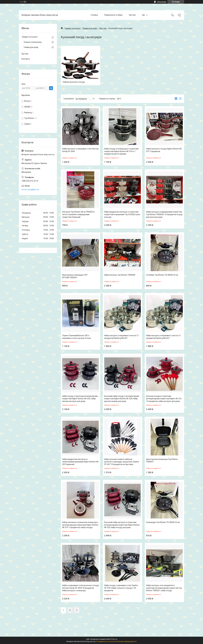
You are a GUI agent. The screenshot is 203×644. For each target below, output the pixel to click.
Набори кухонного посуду (74, 82)
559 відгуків (162, 2)
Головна (94, 15)
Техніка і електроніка (33, 42)
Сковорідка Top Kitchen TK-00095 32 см (163, 522)
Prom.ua (114, 639)
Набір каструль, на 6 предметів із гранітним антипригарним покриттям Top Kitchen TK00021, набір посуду (164, 588)
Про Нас (132, 15)
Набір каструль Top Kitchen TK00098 (120, 275)
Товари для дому (90, 28)
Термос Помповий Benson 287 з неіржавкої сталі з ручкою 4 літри (77, 337)
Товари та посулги (29, 37)
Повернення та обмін (113, 15)
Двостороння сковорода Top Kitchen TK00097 (162, 461)
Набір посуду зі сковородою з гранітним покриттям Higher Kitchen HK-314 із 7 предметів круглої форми (121, 151)
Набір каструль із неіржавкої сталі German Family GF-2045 (80, 150)
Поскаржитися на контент (106, 642)
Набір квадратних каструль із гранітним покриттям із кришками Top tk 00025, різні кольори (122, 214)
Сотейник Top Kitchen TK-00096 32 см (162, 275)
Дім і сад (103, 28)
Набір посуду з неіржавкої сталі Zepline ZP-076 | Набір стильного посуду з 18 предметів (121, 588)
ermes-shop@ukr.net (30, 190)
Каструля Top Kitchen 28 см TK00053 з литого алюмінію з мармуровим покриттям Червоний (78, 214)
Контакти (26, 59)
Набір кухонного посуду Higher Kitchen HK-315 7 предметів (164, 150)
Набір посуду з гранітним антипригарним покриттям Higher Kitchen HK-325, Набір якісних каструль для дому (80, 399)
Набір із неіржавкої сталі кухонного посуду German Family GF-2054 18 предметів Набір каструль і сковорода (81, 588)
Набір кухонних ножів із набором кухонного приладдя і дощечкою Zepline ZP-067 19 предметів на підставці (122, 462)
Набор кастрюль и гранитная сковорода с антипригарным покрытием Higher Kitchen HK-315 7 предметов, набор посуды (80, 525)
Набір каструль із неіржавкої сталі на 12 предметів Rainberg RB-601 (121, 337)
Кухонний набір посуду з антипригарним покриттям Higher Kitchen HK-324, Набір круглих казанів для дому (122, 399)
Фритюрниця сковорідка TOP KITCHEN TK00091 (75, 276)
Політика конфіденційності (127, 642)
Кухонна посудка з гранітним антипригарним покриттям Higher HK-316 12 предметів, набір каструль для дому (164, 399)
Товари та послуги (72, 28)
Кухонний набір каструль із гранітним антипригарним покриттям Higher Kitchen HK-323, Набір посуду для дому (122, 525)
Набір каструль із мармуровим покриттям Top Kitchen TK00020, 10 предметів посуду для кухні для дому (164, 214)
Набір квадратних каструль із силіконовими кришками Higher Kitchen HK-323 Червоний (81, 462)
